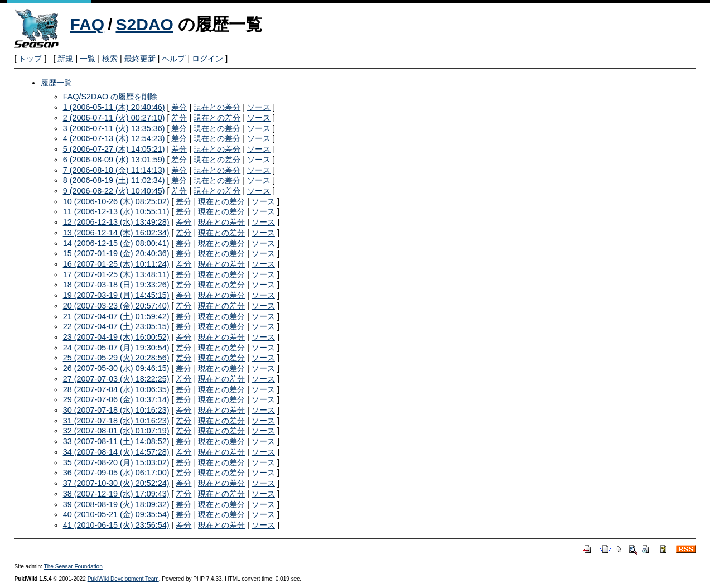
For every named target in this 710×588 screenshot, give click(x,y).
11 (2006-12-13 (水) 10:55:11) (116, 211)
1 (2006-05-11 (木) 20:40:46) (114, 107)
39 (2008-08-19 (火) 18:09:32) (116, 504)
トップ (30, 59)
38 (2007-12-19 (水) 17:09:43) (116, 494)
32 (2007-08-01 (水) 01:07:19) (116, 431)
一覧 (88, 59)
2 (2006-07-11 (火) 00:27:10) (114, 118)
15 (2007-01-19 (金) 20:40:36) (116, 253)
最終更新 (140, 59)
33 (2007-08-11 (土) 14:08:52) (116, 441)
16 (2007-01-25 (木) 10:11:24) (116, 264)
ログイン (207, 59)
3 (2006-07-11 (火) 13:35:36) (114, 128)
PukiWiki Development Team (123, 579)
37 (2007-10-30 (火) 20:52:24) (116, 483)
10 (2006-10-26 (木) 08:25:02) (116, 201)
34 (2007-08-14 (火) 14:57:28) (116, 452)
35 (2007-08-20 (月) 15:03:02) (116, 462)
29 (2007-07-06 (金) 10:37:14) (116, 399)
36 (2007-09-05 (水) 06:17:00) (116, 473)
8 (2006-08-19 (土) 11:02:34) (114, 180)
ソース (259, 107)
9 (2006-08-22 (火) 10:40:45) (114, 191)
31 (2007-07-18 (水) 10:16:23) (116, 421)
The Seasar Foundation (73, 567)
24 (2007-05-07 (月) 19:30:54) (116, 348)
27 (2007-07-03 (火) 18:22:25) (116, 379)
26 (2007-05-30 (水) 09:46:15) (116, 368)
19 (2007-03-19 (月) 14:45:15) (116, 295)
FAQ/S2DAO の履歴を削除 (110, 97)
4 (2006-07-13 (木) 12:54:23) (114, 138)
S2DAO (144, 24)
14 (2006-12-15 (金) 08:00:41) (116, 243)
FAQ (87, 24)
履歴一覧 (56, 83)
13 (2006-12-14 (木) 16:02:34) (116, 233)
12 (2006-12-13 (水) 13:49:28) (116, 222)
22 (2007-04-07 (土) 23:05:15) (116, 326)
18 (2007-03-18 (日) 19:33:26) (116, 285)
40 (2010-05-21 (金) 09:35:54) (116, 514)
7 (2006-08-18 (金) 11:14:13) (114, 170)
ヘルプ (173, 59)
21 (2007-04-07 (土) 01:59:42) (116, 316)
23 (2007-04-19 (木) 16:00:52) (116, 337)
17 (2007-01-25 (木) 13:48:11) (116, 274)
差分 (179, 107)
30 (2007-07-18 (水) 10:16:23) (116, 410)
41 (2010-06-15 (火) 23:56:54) (116, 525)
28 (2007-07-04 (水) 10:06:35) (116, 389)
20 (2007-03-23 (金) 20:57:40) (116, 306)
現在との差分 (217, 107)
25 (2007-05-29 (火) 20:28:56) (116, 358)
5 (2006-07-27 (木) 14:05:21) (114, 149)
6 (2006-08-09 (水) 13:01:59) (114, 160)
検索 (110, 59)
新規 (65, 59)
